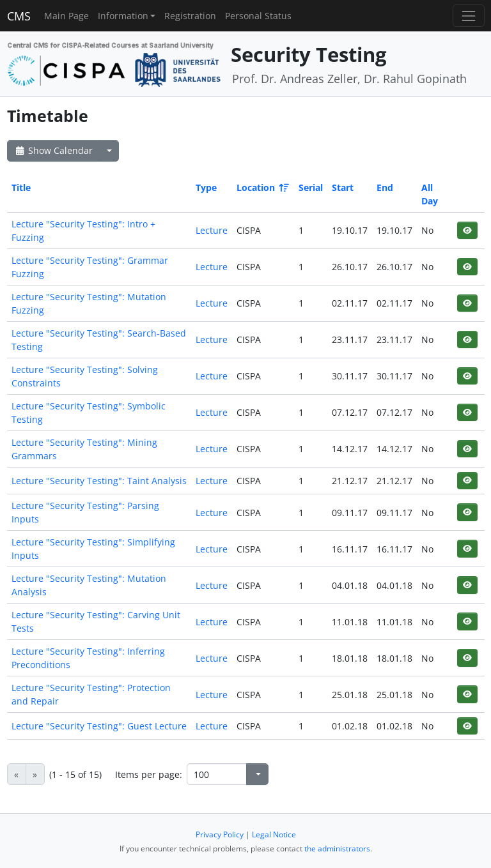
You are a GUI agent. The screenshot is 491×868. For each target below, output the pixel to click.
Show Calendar (53, 150)
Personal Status (258, 16)
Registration (190, 16)
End (385, 187)
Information (123, 16)
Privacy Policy (220, 834)
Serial (311, 187)
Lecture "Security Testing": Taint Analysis (99, 481)
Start (343, 187)
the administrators (337, 849)
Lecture (212, 230)
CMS (19, 16)
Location (262, 187)
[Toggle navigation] (468, 16)
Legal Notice (274, 834)
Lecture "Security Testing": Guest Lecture (99, 726)
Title (21, 187)
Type (206, 187)
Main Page (66, 16)
